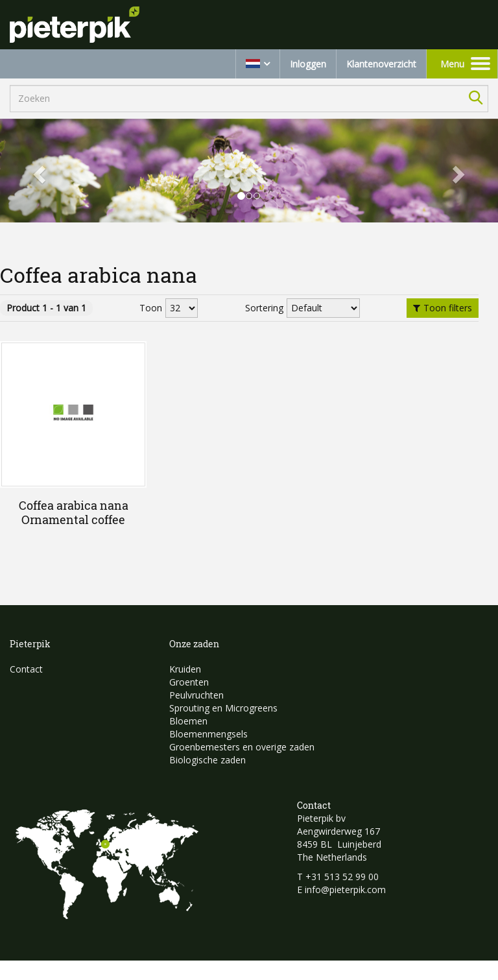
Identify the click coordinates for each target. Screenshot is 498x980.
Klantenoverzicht (381, 64)
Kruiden (185, 669)
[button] (37, 171)
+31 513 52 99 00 (342, 877)
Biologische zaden (207, 760)
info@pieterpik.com (345, 890)
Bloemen (188, 721)
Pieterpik (30, 644)
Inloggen (308, 64)
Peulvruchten (196, 695)
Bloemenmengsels (208, 734)
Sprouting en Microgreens (223, 708)
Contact (26, 669)
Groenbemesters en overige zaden (242, 747)
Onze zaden (194, 644)
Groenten (189, 682)
